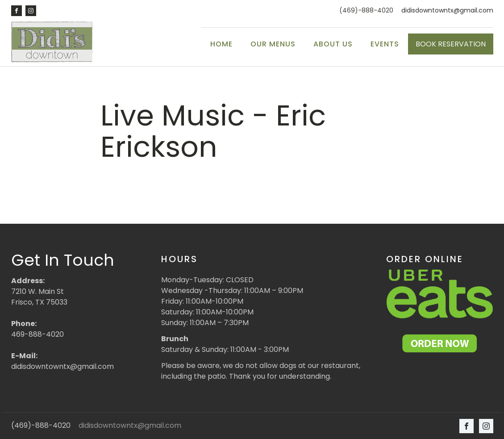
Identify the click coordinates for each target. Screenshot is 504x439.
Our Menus (273, 44)
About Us (333, 44)
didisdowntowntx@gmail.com (447, 10)
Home (221, 44)
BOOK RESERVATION (451, 44)
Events (385, 44)
